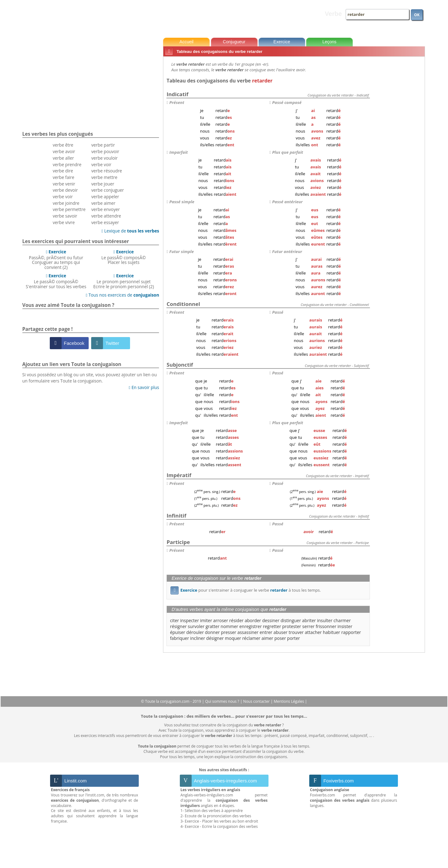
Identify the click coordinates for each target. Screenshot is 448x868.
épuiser (177, 632)
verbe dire (63, 171)
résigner (178, 626)
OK (417, 15)
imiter (206, 620)
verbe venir (64, 184)
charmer (342, 620)
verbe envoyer (105, 209)
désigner (215, 638)
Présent (177, 102)
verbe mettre (104, 177)
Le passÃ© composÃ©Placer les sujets (124, 257)
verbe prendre (67, 164)
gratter (213, 626)
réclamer (251, 638)
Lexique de (130, 231)
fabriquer (179, 638)
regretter (272, 626)
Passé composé (287, 102)
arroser (221, 620)
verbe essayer (105, 222)
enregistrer (250, 626)
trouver (296, 632)
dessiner (271, 620)
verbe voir (63, 197)
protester (292, 626)
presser (229, 632)
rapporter (351, 632)
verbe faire (63, 177)
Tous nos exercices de (123, 295)
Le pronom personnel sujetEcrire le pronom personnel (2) (124, 281)
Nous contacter (257, 701)
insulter (325, 620)
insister (345, 626)
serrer (308, 626)
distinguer (291, 620)
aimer (267, 638)
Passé (278, 312)
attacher (313, 632)
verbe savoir (65, 216)
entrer (266, 632)
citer (174, 620)
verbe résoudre (107, 171)
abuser (280, 632)
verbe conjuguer (107, 190)
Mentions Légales (289, 701)
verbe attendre (106, 216)
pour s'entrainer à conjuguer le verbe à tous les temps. (246, 590)
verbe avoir (64, 151)
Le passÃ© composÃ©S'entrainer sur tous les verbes (56, 281)
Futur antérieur (287, 251)
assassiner (248, 632)
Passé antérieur (287, 202)
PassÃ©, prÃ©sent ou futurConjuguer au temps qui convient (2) (56, 259)
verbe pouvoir (105, 151)
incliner (198, 638)
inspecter (190, 620)
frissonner (326, 626)
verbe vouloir (104, 158)
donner (212, 632)
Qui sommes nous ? (223, 701)
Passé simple (182, 202)
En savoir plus (144, 387)
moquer (233, 638)
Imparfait (178, 152)
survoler (196, 626)
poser (280, 638)
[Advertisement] (399, 152)
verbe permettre (69, 209)
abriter (309, 620)
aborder (253, 620)
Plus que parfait (288, 152)
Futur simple (182, 251)
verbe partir (103, 145)
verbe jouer (103, 184)
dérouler (195, 632)
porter (294, 638)
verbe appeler (105, 197)
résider (236, 620)
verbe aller (63, 158)
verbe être (63, 145)
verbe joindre (66, 203)
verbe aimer (103, 203)
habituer (332, 632)
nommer (229, 626)
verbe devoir (65, 190)
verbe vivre (64, 222)
